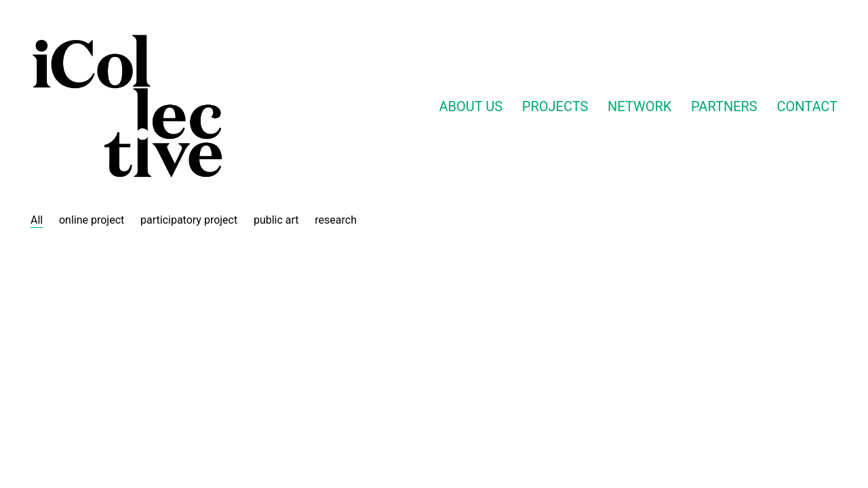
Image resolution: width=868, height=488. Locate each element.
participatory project (189, 220)
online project (92, 220)
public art (276, 220)
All (37, 220)
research (336, 220)
